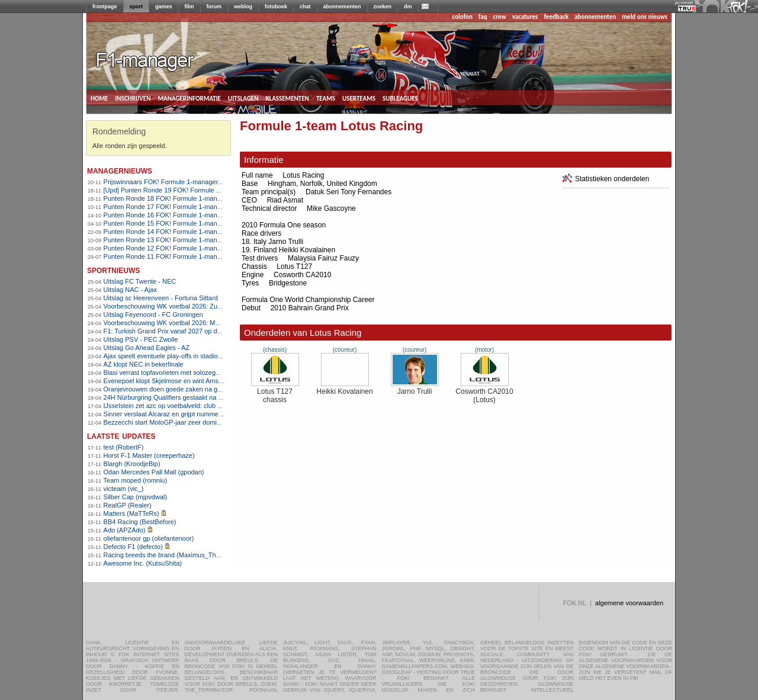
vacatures (525, 17)
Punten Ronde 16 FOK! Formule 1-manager (167, 215)
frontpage (105, 7)
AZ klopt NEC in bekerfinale (144, 364)
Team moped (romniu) (136, 480)
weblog (243, 7)
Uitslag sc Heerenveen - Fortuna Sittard (161, 298)
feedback (556, 17)
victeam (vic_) (124, 489)
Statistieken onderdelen (606, 179)
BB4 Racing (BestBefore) (140, 522)
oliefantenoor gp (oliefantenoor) (149, 538)
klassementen (287, 98)
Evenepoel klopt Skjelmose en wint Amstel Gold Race (181, 381)
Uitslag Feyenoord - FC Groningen (153, 314)
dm (408, 7)
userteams (359, 98)
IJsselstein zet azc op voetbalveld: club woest (169, 406)
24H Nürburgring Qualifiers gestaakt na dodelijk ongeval (184, 397)
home (99, 98)
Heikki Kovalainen (344, 388)
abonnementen (342, 7)
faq (483, 17)
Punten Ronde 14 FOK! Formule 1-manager (167, 232)
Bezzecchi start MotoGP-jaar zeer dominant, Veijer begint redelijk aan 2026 (212, 422)
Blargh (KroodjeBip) (132, 464)
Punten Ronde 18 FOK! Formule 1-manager (167, 198)
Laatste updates (121, 436)
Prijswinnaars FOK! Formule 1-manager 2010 (169, 182)
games (164, 7)
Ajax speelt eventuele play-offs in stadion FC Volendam (183, 356)
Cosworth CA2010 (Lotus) (484, 392)
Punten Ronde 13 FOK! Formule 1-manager (167, 240)
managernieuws (120, 170)
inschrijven (133, 98)
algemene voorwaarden (629, 603)
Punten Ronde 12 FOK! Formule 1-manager (167, 248)
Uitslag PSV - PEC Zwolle (141, 339)
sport (136, 7)
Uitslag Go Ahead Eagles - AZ (147, 348)
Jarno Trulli (415, 388)
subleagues (400, 98)
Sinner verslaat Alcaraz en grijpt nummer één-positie (179, 414)
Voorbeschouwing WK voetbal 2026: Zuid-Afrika (173, 306)
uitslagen (243, 98)
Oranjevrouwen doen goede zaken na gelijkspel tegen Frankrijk (195, 389)
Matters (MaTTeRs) (131, 513)
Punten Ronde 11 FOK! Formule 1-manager (167, 256)
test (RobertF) (124, 447)
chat (305, 7)
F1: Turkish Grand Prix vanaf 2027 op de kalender (176, 331)
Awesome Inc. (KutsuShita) (143, 563)
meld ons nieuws (645, 17)
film (189, 7)
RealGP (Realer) (128, 505)
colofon (462, 17)
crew (500, 17)
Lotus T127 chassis (275, 392)
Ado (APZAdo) (125, 530)
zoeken (383, 7)
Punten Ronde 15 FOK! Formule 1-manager (167, 223)
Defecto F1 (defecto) (133, 547)
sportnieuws (113, 270)
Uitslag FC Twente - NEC (140, 281)
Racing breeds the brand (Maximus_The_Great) (173, 555)
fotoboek (276, 7)
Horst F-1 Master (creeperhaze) (149, 455)
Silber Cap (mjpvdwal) (136, 497)
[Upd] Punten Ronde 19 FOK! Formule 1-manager (176, 190)
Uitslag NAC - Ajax (130, 290)
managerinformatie (189, 98)
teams (326, 98)
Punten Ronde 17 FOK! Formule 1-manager (167, 207)
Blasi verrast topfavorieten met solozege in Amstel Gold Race (192, 373)
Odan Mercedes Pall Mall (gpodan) (154, 472)
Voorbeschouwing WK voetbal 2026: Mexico (167, 323)
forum (214, 7)
